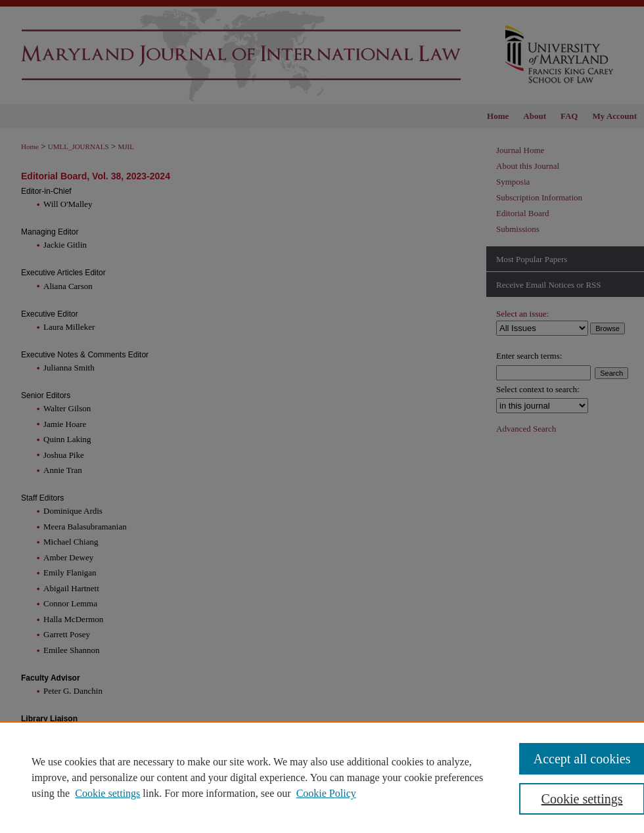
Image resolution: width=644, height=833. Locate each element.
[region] (322, 777)
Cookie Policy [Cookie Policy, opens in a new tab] (326, 793)
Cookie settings (107, 793)
